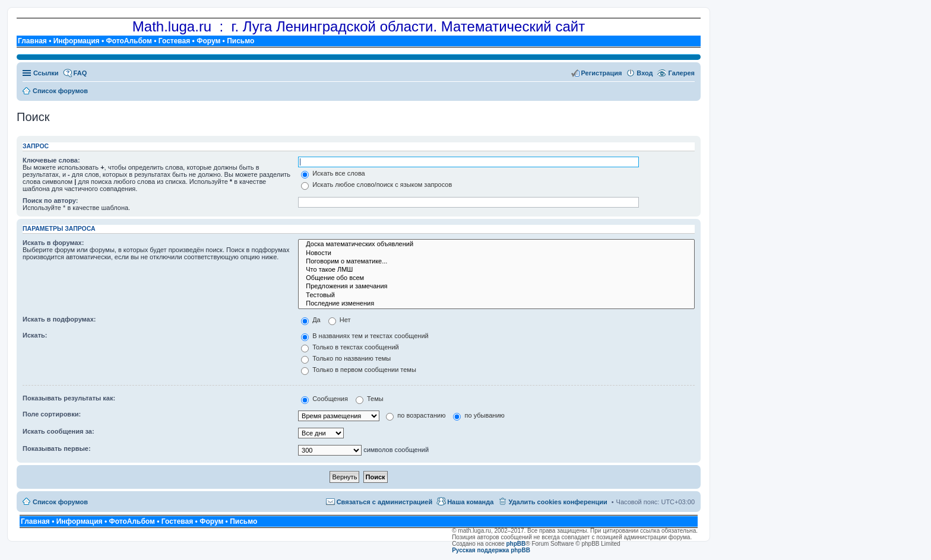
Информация (77, 41)
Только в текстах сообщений (350, 347)
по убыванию (479, 415)
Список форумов (60, 502)
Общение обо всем (496, 278)
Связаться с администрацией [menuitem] (385, 502)
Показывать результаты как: (69, 398)
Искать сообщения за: (58, 431)
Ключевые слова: (51, 160)
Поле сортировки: (52, 414)
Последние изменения (496, 304)
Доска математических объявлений (496, 244)
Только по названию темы (346, 358)
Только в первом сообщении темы (359, 370)
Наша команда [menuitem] (470, 502)
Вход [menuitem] (645, 73)
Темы (370, 399)
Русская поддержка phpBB (491, 550)
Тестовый (496, 295)
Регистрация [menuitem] (602, 73)
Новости (496, 253)
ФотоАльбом (129, 41)
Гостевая (175, 41)
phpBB (516, 544)
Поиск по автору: (50, 201)
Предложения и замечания (496, 287)
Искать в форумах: (53, 243)
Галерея (682, 73)
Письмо (240, 41)
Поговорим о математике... (496, 262)
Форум (208, 41)
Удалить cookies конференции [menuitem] (558, 502)
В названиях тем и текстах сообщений (365, 336)
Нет (340, 320)
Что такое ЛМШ (496, 270)
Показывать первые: (57, 448)
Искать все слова (333, 173)
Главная (32, 41)
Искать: (35, 335)
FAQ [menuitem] (80, 73)
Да (311, 320)
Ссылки (46, 73)
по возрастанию (416, 415)
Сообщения (324, 399)
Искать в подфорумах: (59, 319)
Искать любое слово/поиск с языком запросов (376, 184)
